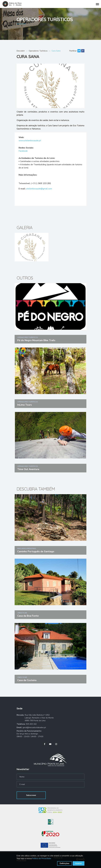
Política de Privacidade (42, 858)
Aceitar (79, 863)
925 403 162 (31, 724)
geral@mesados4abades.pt (34, 727)
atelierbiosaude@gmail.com (39, 189)
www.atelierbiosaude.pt (30, 141)
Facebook (23, 151)
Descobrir (21, 51)
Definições (64, 863)
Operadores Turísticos (38, 51)
